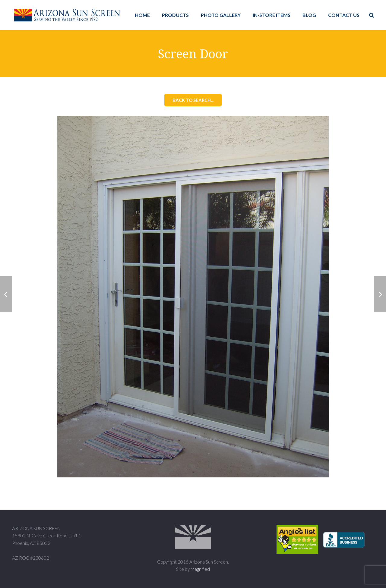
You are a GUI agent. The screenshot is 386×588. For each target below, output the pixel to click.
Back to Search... (193, 100)
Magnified (200, 569)
